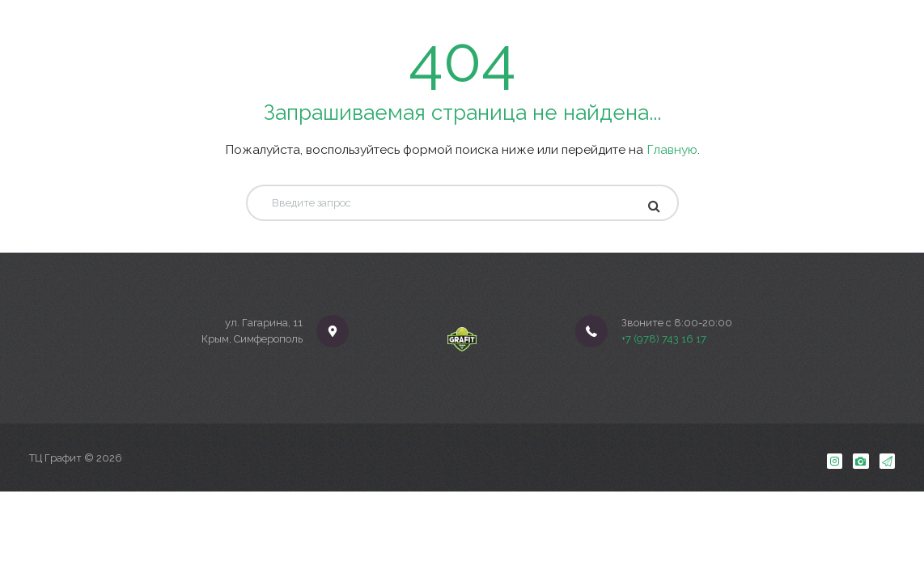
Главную (672, 149)
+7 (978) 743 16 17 (664, 339)
